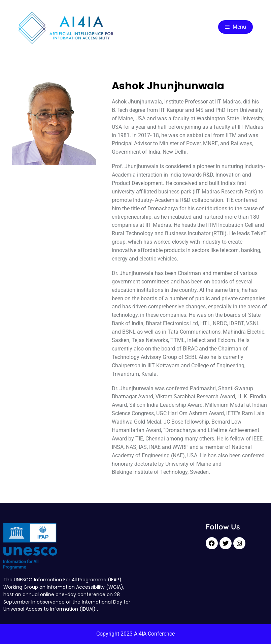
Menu (235, 27)
